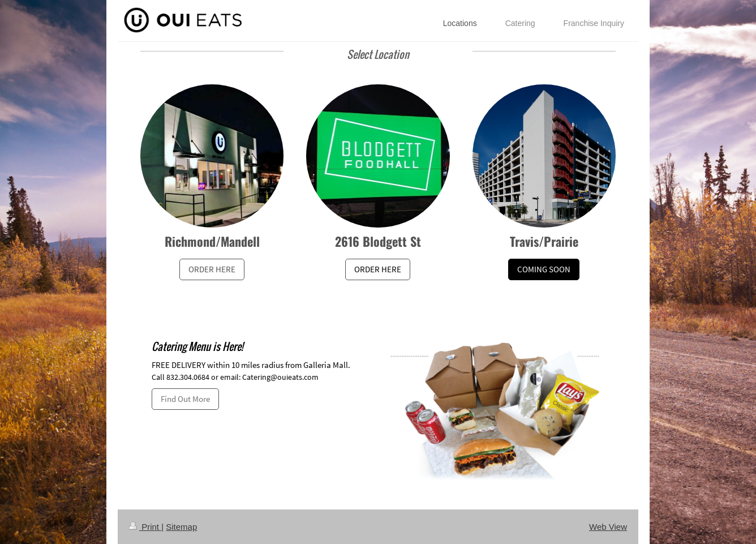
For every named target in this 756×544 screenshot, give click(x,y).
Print (145, 527)
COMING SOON (544, 269)
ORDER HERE (212, 269)
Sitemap (181, 527)
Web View (608, 527)
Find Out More (185, 399)
